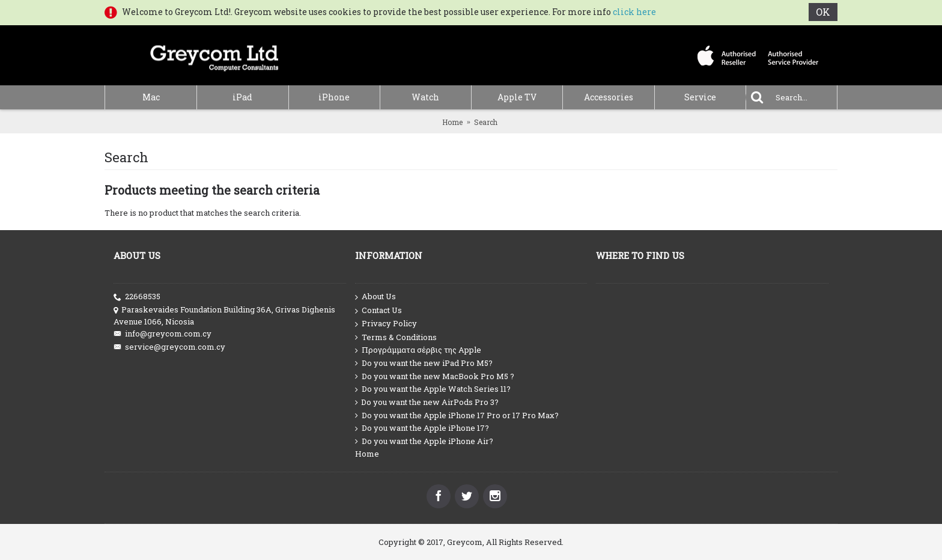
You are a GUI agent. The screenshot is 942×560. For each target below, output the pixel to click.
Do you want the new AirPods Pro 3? (427, 402)
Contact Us (378, 311)
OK (823, 12)
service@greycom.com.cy (169, 347)
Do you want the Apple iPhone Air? (424, 441)
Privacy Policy (386, 324)
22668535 (137, 297)
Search (486, 122)
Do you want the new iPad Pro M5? (424, 363)
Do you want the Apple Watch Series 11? (433, 389)
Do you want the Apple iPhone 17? (422, 428)
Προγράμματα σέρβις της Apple (418, 350)
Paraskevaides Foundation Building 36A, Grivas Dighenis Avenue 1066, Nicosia (224, 315)
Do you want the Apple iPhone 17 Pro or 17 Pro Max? (457, 415)
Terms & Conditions (396, 337)
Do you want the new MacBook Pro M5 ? (435, 376)
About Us (375, 297)
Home (452, 122)
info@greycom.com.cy (163, 334)
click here (634, 12)
